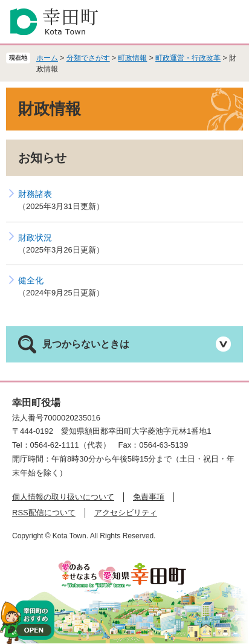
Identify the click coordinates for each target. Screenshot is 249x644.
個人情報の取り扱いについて (63, 497)
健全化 (31, 280)
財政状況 (35, 237)
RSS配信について (44, 513)
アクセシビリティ (126, 513)
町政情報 (132, 58)
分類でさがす (88, 58)
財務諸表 (35, 194)
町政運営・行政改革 (188, 58)
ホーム (47, 58)
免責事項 (149, 497)
